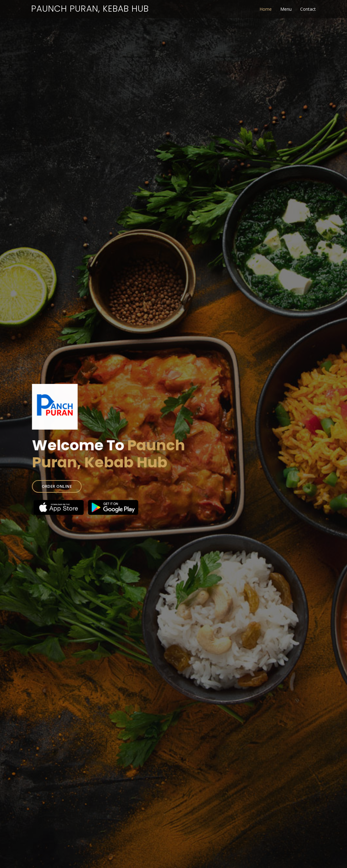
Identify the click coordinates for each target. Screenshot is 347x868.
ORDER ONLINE (59, 485)
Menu (286, 9)
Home (266, 9)
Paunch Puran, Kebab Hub (90, 9)
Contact (308, 9)
